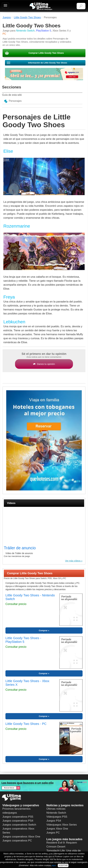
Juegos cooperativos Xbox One (21, 837)
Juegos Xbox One (57, 829)
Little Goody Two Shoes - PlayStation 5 (23, 640)
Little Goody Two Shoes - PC (26, 724)
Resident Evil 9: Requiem (62, 843)
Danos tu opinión (44, 364)
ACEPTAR (63, 865)
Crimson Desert (56, 847)
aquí (54, 865)
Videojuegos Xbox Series (62, 825)
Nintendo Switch (56, 813)
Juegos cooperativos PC (17, 841)
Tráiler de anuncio (20, 548)
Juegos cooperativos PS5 (18, 817)
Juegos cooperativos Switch (19, 825)
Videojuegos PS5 (57, 817)
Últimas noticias (56, 809)
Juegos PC (53, 833)
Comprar (43, 630)
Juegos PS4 (54, 821)
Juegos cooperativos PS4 (18, 821)
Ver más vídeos (73, 561)
